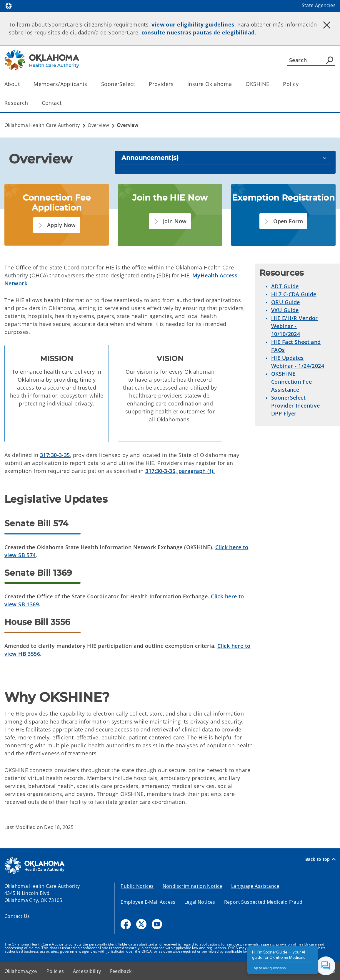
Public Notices (137, 886)
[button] (57, 225)
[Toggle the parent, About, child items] (22, 84)
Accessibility (87, 971)
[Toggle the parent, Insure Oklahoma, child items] (234, 84)
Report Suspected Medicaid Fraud (263, 902)
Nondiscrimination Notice (192, 886)
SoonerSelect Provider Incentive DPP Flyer (296, 405)
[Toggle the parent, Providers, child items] (175, 84)
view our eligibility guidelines (193, 24)
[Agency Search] (330, 60)
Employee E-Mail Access (148, 902)
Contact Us (17, 916)
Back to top (320, 859)
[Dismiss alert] (327, 25)
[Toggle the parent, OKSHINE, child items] (271, 84)
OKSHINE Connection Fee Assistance (291, 382)
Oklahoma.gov (21, 971)
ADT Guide (285, 286)
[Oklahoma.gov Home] (9, 5)
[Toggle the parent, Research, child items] (30, 103)
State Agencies (319, 5)
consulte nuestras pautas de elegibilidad (198, 32)
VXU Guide (285, 310)
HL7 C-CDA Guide (294, 294)
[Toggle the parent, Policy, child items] (300, 84)
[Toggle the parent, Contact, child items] (63, 103)
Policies (55, 971)
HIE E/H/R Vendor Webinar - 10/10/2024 (295, 326)
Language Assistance (255, 886)
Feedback (121, 971)
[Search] (311, 60)
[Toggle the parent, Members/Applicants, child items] (89, 84)
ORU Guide (286, 302)
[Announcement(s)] (225, 158)
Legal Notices (200, 902)
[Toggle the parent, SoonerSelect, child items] (137, 84)
